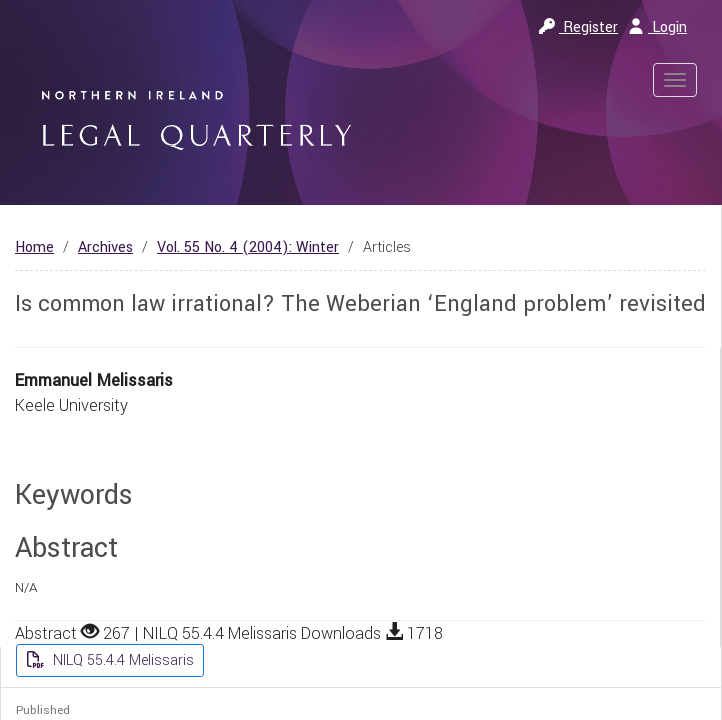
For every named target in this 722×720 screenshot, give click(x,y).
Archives (105, 247)
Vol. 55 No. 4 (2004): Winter (248, 247)
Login (657, 27)
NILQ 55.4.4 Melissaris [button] (121, 660)
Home (34, 247)
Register (578, 27)
